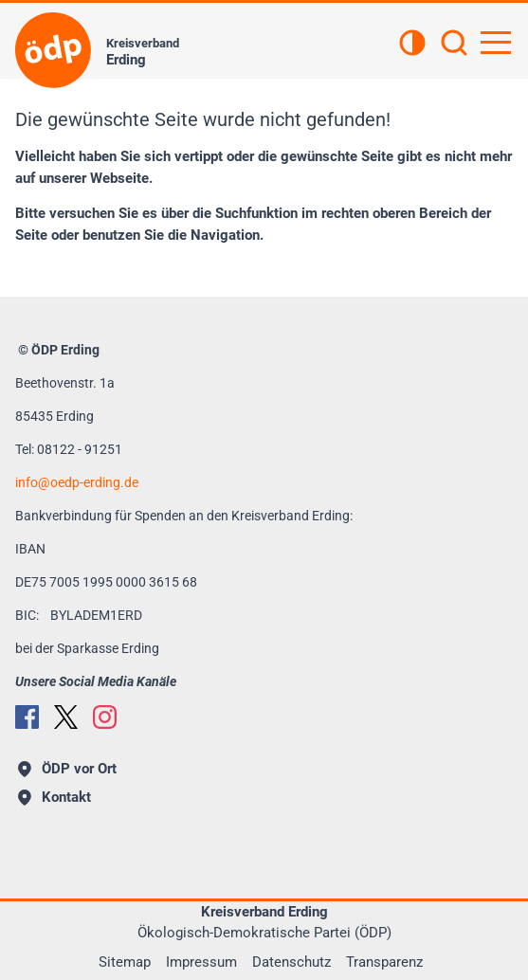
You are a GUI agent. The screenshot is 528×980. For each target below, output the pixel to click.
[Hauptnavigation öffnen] (496, 43)
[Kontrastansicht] (412, 45)
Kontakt (55, 797)
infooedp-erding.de (77, 482)
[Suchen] (454, 45)
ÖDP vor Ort (67, 769)
